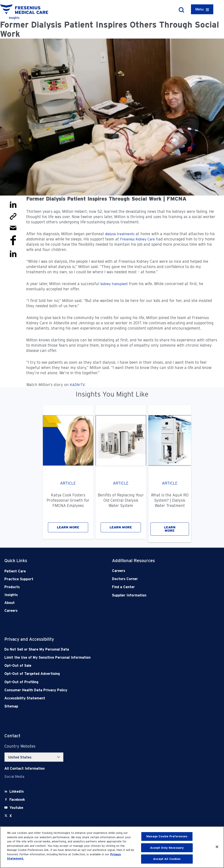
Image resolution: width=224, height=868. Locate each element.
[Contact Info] (24, 768)
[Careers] (155, 571)
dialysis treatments (120, 234)
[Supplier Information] (155, 595)
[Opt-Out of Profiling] (90, 682)
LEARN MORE (68, 527)
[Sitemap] (90, 706)
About (10, 603)
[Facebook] (17, 800)
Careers (11, 611)
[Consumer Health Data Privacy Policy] (90, 690)
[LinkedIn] (17, 791)
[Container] (202, 9)
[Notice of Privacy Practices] (90, 657)
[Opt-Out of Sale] (90, 666)
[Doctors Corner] (155, 579)
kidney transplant (114, 284)
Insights (11, 595)
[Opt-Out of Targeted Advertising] (90, 674)
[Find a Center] (155, 587)
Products (12, 587)
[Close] (217, 847)
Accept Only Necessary (167, 848)
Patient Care (15, 571)
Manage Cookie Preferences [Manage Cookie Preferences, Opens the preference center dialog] (167, 836)
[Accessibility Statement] (90, 698)
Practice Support (19, 579)
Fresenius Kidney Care (137, 239)
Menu (199, 9)
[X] (11, 816)
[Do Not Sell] (90, 649)
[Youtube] (16, 808)
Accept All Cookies (167, 859)
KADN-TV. (78, 385)
